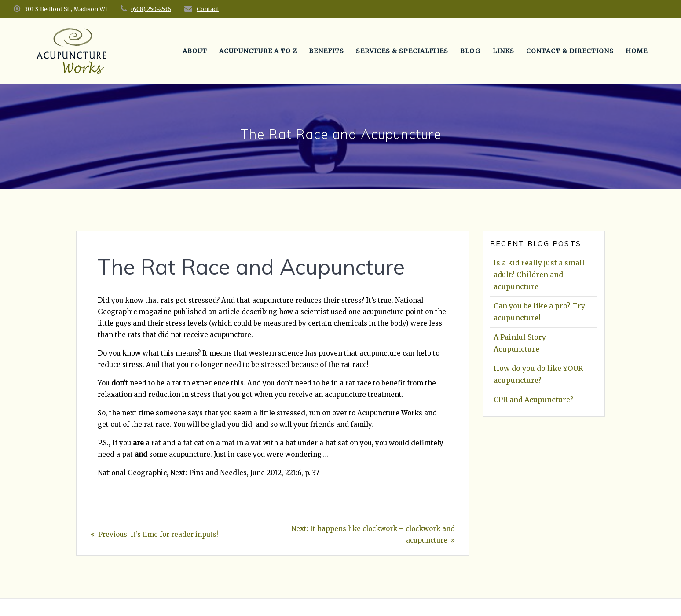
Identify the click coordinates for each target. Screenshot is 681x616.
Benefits (326, 51)
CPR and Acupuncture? (533, 400)
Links (503, 51)
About (195, 51)
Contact (208, 9)
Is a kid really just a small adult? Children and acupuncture (539, 275)
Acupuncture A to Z (258, 51)
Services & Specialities (402, 51)
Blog (470, 51)
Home (637, 51)
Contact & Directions (570, 51)
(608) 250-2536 (151, 9)
